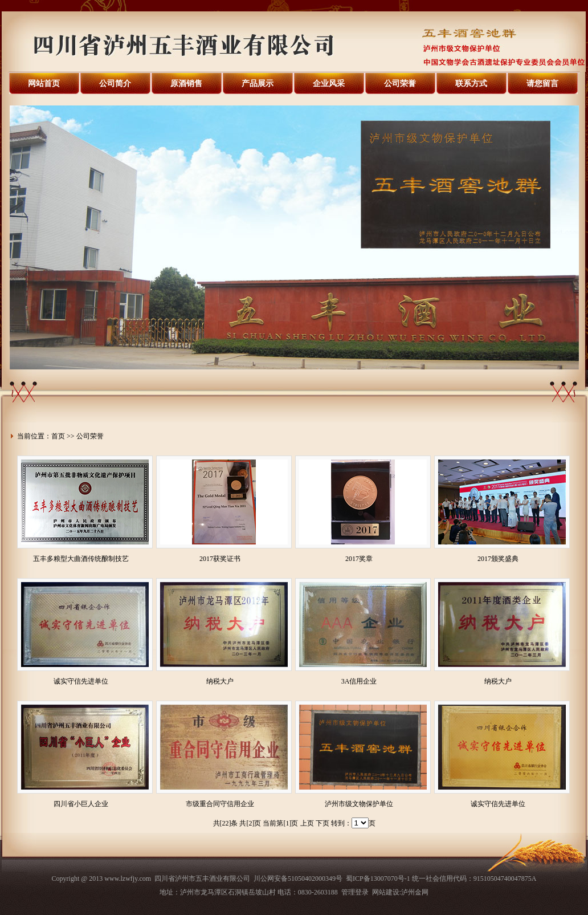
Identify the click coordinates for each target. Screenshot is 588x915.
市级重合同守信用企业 (220, 804)
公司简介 (115, 84)
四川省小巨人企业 (81, 804)
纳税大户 (220, 681)
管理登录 (355, 892)
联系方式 (471, 84)
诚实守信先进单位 (81, 681)
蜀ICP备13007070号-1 (378, 879)
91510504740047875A (505, 879)
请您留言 (542, 84)
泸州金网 (415, 892)
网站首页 (44, 84)
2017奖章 (359, 559)
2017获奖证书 (220, 559)
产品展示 (258, 84)
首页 (58, 436)
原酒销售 (186, 84)
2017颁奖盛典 (498, 559)
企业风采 (329, 84)
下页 (322, 823)
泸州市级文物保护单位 (359, 804)
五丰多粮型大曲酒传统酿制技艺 (81, 559)
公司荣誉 (400, 84)
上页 (307, 823)
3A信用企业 (359, 681)
